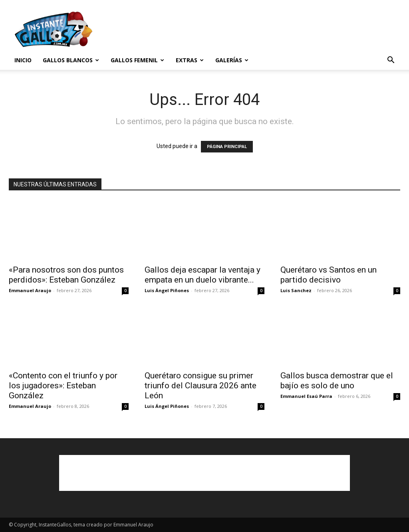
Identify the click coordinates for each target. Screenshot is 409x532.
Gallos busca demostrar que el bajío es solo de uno (337, 381)
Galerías (232, 60)
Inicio (23, 60)
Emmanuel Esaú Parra (306, 396)
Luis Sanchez (296, 290)
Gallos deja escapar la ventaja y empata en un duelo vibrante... (203, 275)
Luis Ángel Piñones (167, 290)
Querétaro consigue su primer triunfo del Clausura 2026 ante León (201, 386)
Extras (190, 60)
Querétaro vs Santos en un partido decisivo (329, 275)
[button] (391, 61)
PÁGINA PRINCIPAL (227, 147)
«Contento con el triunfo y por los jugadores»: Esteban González (63, 386)
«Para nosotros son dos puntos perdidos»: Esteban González (66, 275)
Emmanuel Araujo (30, 290)
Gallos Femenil (137, 60)
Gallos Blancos (71, 60)
